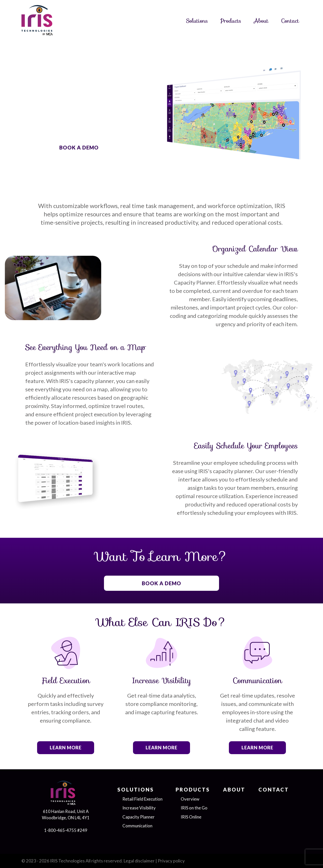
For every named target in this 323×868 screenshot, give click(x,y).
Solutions (197, 21)
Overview (190, 799)
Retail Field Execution (142, 799)
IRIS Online (191, 817)
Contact (290, 21)
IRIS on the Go (194, 808)
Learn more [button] (66, 748)
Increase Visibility (139, 808)
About (261, 21)
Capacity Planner (139, 817)
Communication (137, 826)
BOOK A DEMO (79, 147)
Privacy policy (171, 861)
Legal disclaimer (139, 861)
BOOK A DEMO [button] (161, 583)
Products (231, 21)
